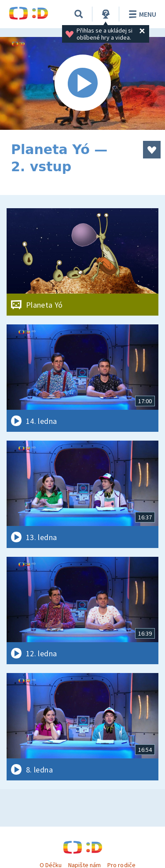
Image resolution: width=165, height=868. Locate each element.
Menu (141, 14)
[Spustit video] (82, 83)
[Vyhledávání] (79, 14)
